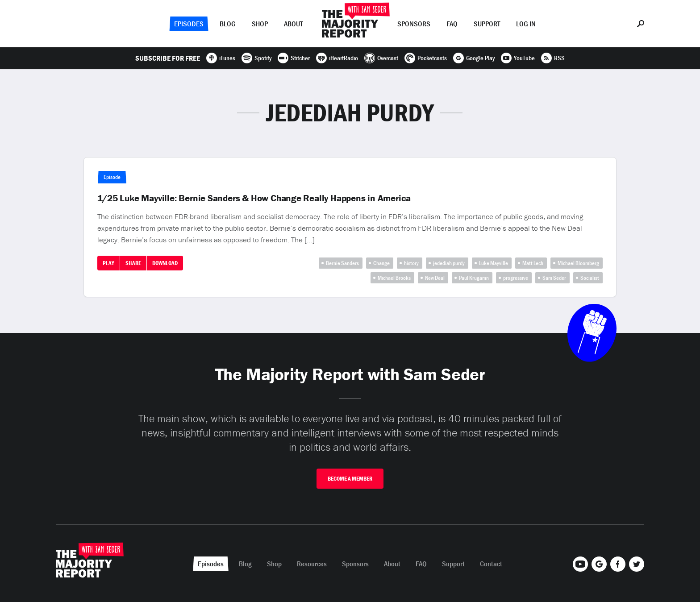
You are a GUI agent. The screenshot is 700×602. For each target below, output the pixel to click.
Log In (526, 24)
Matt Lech (533, 263)
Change (381, 263)
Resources (312, 564)
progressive (516, 278)
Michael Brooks (394, 278)
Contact (491, 564)
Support (487, 24)
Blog (228, 24)
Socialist (590, 278)
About (293, 24)
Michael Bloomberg (578, 263)
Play (108, 263)
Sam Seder (554, 278)
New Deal (435, 278)
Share (133, 263)
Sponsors (414, 24)
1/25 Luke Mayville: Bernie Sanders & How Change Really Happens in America (254, 198)
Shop (260, 24)
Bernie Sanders (342, 263)
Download (165, 263)
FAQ (452, 24)
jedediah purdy (449, 263)
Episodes (189, 24)
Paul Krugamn (474, 278)
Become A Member (350, 479)
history (411, 263)
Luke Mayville (494, 263)
